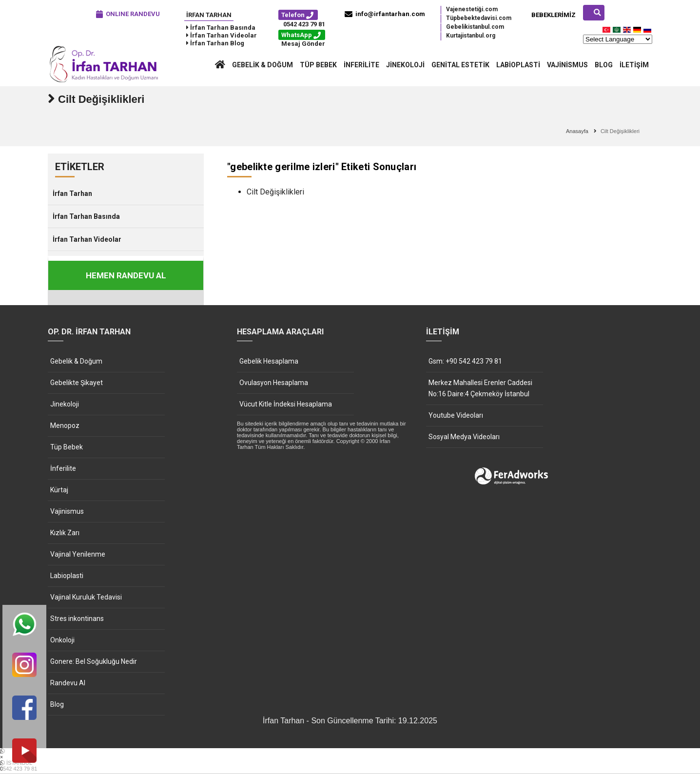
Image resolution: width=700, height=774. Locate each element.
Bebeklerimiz (554, 15)
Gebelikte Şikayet (77, 383)
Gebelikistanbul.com (475, 27)
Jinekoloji (405, 65)
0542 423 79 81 (304, 24)
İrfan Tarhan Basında (86, 216)
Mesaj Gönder (303, 44)
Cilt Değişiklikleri (275, 192)
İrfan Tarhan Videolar (87, 239)
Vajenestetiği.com (472, 9)
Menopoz (65, 426)
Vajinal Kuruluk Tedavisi (86, 597)
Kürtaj (59, 490)
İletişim (634, 65)
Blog (604, 65)
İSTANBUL (350, 766)
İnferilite (361, 65)
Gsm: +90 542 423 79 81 (465, 361)
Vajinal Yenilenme (78, 554)
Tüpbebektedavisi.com (479, 18)
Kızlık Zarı (65, 533)
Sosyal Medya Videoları (464, 437)
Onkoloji (62, 640)
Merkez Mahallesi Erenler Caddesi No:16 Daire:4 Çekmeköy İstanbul (480, 388)
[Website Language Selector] (618, 39)
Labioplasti (518, 65)
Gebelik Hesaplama (269, 361)
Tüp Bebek (318, 65)
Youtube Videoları (456, 415)
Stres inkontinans (77, 619)
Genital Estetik (460, 65)
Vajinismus (567, 65)
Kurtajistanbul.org (471, 36)
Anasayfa (577, 131)
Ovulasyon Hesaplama (274, 383)
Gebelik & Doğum (262, 65)
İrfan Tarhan (209, 15)
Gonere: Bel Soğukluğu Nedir (94, 661)
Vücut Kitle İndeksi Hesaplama (286, 404)
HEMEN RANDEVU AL (126, 275)
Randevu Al (68, 683)
